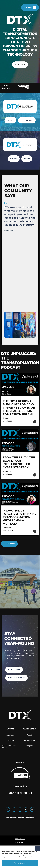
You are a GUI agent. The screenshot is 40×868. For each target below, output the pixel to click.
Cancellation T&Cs (20, 842)
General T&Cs (20, 839)
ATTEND (27, 159)
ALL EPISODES (9, 544)
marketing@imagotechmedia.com (20, 817)
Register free (27, 120)
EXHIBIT (10, 120)
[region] (20, 254)
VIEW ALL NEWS (14, 670)
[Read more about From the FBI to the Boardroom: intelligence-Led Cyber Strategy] (19, 462)
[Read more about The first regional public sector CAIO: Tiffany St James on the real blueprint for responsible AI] (19, 408)
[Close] (37, 849)
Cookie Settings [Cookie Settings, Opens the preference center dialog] (20, 863)
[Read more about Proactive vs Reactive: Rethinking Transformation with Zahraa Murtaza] (20, 517)
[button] (25, 87)
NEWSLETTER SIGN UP (16, 678)
